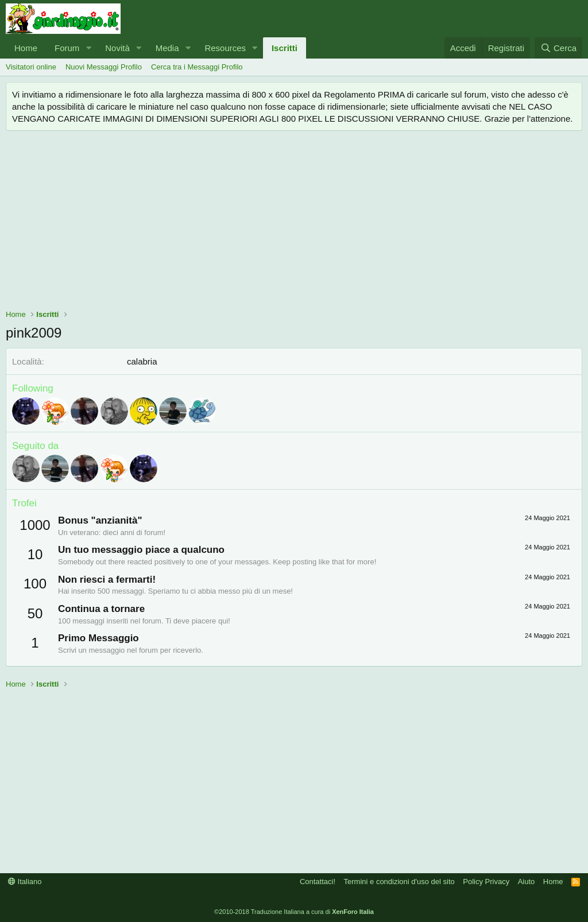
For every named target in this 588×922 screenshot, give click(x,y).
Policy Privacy (486, 882)
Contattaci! (318, 882)
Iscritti (285, 48)
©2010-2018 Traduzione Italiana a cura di (294, 912)
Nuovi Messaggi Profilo (104, 67)
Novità (117, 48)
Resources (225, 48)
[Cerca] (558, 48)
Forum (67, 48)
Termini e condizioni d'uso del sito (399, 882)
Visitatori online (31, 67)
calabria (142, 361)
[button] (88, 48)
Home (26, 48)
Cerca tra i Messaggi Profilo (197, 67)
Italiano (25, 882)
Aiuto (527, 882)
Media (167, 48)
